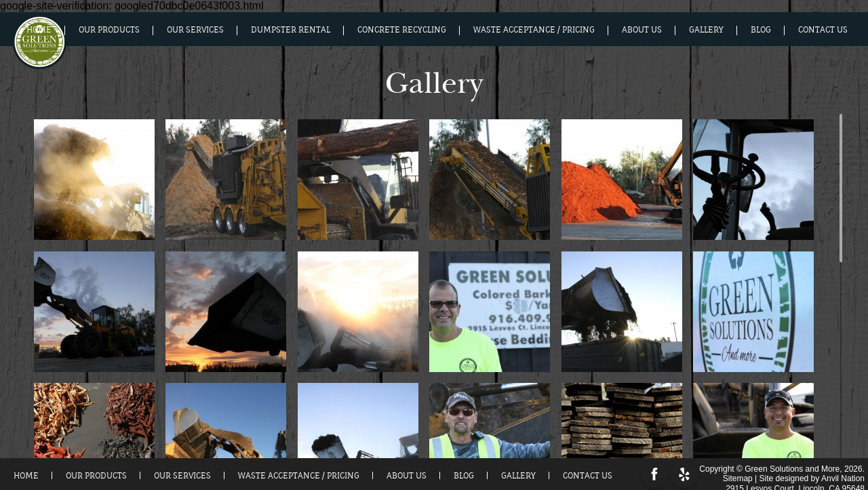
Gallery (706, 30)
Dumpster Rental (291, 30)
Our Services (195, 30)
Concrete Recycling (402, 30)
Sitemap (738, 476)
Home (39, 30)
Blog (761, 30)
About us (642, 30)
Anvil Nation (843, 476)
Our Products (109, 30)
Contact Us (823, 30)
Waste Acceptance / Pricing (534, 30)
